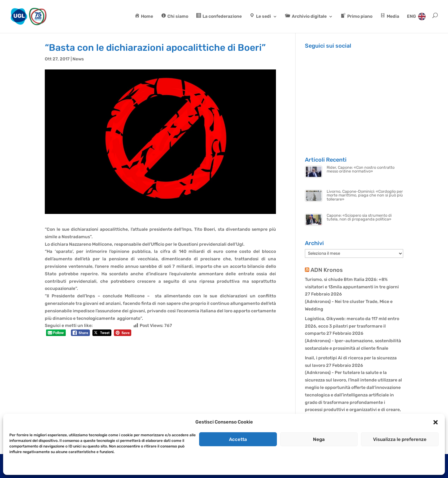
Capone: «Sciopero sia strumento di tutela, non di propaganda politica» (359, 217)
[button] (436, 422)
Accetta (238, 439)
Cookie (15, 466)
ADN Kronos (327, 270)
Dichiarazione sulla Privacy (49, 466)
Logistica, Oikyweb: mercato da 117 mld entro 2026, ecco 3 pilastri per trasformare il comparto (352, 326)
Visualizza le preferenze (400, 439)
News (78, 59)
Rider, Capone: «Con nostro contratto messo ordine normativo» (361, 169)
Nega (319, 439)
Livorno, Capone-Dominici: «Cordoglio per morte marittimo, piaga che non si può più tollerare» (365, 195)
